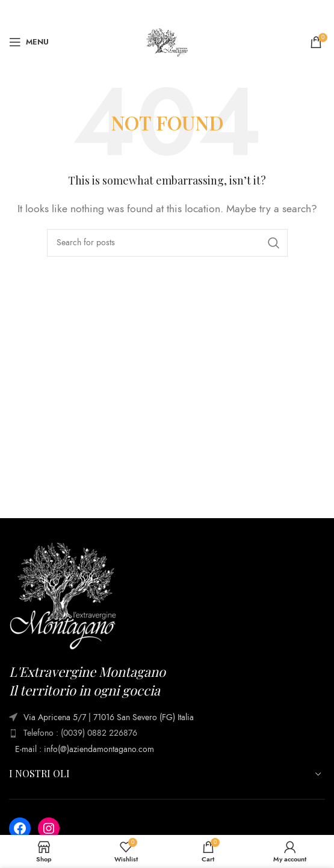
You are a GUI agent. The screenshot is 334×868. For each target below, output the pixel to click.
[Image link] (63, 596)
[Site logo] (167, 41)
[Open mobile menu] (29, 42)
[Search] (167, 243)
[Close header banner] (319, 12)
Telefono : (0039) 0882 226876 (80, 733)
